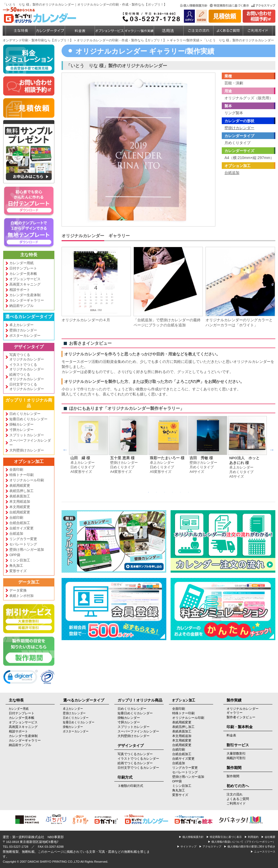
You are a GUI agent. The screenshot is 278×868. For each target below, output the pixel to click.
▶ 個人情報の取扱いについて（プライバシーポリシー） (242, 842)
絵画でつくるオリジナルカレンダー (27, 377)
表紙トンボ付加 (21, 596)
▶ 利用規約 (251, 837)
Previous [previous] (65, 450)
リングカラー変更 (23, 539)
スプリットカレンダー (27, 435)
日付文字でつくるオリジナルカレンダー (27, 387)
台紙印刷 (16, 518)
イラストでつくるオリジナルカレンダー (27, 367)
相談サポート (20, 290)
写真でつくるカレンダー (135, 754)
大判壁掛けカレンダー (27, 450)
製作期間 (233, 776)
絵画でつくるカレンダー (135, 763)
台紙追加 (16, 534)
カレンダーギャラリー (27, 300)
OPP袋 (15, 555)
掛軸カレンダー (21, 424)
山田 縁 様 (80, 458)
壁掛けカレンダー (23, 330)
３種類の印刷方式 (130, 786)
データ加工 (29, 582)
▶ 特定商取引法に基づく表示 (224, 837)
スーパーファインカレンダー (30, 443)
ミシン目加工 (20, 560)
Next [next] (272, 450)
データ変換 (18, 590)
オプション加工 (29, 461)
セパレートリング (23, 544)
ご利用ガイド (236, 803)
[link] (21, 678)
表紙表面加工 (20, 496)
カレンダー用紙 (21, 263)
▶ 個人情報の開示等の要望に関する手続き (250, 847)
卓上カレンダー (21, 325)
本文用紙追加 (20, 502)
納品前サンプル (21, 306)
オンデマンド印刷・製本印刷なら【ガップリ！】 (38, 40)
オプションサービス (25, 279)
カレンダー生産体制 (25, 295)
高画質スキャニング (25, 284)
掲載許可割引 (236, 758)
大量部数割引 (236, 754)
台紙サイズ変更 (21, 528)
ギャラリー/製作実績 (185, 40)
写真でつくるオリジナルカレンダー (27, 357)
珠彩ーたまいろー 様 (167, 458)
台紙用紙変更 (20, 512)
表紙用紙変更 (20, 485)
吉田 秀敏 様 (201, 458)
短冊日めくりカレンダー (28, 419)
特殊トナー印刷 (21, 475)
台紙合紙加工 (20, 523)
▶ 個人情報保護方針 (191, 837)
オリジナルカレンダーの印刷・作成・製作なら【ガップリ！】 (122, 40)
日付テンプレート (23, 268)
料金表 (231, 735)
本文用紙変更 (20, 507)
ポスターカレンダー (25, 336)
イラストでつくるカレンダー (138, 759)
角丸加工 (16, 566)
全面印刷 (16, 469)
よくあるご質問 (238, 799)
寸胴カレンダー (21, 430)
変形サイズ (18, 571)
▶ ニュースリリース (263, 852)
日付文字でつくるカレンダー (138, 768)
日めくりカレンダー (25, 414)
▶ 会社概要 (268, 837)
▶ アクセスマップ (210, 847)
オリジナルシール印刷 (27, 480)
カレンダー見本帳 (23, 274)
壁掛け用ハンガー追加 (27, 550)
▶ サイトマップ (187, 847)
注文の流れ (235, 794)
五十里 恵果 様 (122, 458)
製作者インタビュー (241, 717)
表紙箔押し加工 (21, 491)
